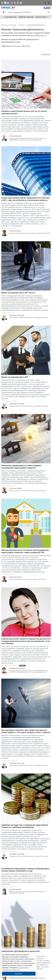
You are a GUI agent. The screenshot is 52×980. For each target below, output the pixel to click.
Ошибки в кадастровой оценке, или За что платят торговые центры (24, 112)
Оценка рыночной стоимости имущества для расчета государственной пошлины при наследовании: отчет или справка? (26, 641)
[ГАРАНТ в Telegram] (12, 3)
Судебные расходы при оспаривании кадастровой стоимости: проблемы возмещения (24, 826)
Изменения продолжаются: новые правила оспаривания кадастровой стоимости (21, 467)
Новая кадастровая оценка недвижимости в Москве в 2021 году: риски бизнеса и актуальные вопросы (25, 199)
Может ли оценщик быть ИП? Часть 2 (18, 293)
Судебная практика (26, 17)
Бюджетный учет (10, 17)
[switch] (4, 12)
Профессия (15, 666)
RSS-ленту (26, 46)
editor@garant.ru (40, 35)
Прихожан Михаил (16, 488)
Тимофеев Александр (17, 315)
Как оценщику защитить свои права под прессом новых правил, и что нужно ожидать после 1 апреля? (26, 731)
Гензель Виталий (15, 231)
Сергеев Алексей (15, 889)
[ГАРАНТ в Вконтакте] (2, 3)
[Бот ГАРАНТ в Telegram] (15, 3)
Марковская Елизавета (17, 668)
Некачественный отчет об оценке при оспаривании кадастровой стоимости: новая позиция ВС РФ (25, 551)
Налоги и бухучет (42, 17)
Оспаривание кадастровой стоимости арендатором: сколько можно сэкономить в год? (25, 870)
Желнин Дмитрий (15, 136)
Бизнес (12, 133)
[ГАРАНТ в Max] (8, 3)
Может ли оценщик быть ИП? (15, 377)
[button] (45, 3)
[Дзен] (5, 3)
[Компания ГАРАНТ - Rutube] (21, 3)
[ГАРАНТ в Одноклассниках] (18, 3)
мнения (18, 46)
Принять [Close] (19, 974)
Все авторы (46, 54)
